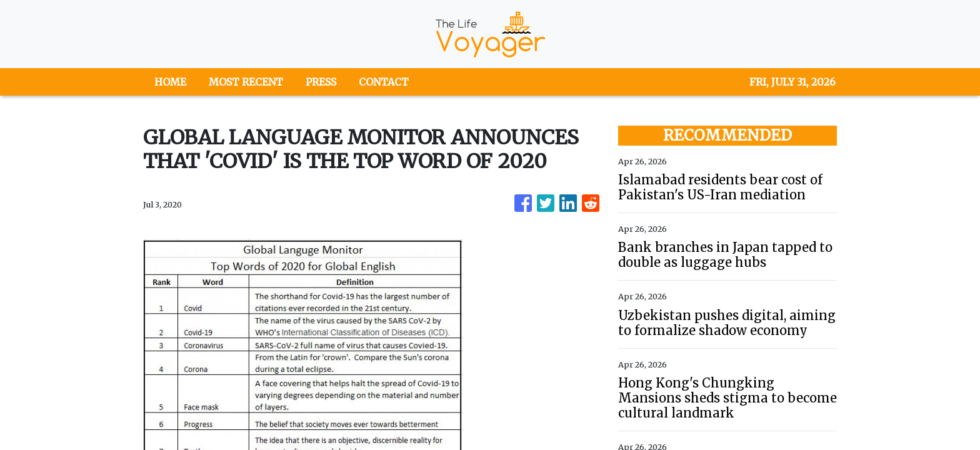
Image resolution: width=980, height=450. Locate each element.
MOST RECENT (246, 82)
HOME (170, 82)
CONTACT (384, 82)
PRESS (321, 82)
